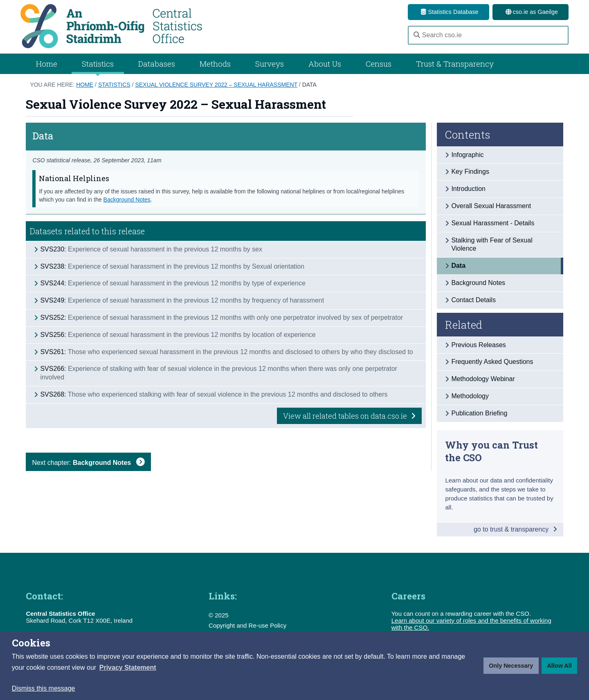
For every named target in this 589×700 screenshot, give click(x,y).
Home (47, 64)
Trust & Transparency (455, 64)
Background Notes (127, 200)
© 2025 (219, 615)
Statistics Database (448, 12)
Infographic (467, 155)
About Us (325, 64)
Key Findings (470, 172)
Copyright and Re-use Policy (247, 625)
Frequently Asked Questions (492, 362)
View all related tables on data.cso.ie (349, 416)
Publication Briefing (479, 413)
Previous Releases (478, 345)
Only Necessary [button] (511, 666)
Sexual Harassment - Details (493, 223)
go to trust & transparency (515, 529)
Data (309, 85)
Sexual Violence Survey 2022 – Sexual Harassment (216, 85)
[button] (128, 668)
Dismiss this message (44, 688)
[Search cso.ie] (488, 35)
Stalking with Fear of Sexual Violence (492, 245)
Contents (468, 135)
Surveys (270, 64)
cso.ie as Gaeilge (531, 12)
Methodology (470, 396)
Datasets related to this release (87, 231)
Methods (215, 64)
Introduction (468, 189)
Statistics (114, 85)
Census (379, 64)
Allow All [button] (559, 666)
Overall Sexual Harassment (491, 206)
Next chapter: (88, 463)
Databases (157, 64)
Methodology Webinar (483, 379)
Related (464, 325)
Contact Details (473, 300)
